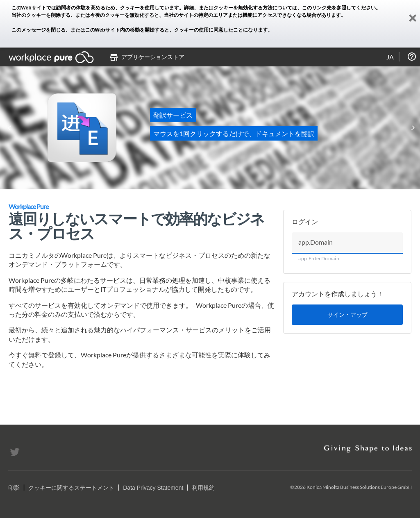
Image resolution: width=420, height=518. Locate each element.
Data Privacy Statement (153, 488)
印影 (14, 488)
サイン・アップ (347, 315)
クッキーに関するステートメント (71, 488)
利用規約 (203, 488)
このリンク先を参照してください (339, 8)
